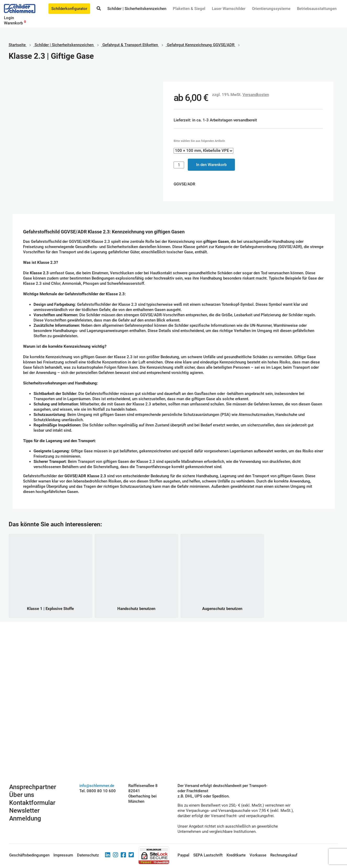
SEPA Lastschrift (208, 855)
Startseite (17, 45)
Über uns (22, 795)
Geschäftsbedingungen (29, 855)
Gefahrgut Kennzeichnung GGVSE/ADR (201, 45)
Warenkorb (13, 23)
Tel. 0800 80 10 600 (98, 791)
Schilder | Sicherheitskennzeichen (137, 9)
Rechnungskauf (284, 855)
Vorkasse (258, 855)
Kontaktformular (32, 803)
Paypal (183, 855)
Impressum (63, 855)
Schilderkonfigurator (69, 9)
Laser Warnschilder (229, 9)
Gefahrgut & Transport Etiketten (130, 45)
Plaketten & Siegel (189, 9)
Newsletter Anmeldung (25, 815)
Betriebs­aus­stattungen (317, 9)
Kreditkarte (236, 855)
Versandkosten (256, 95)
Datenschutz (88, 855)
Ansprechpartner (33, 787)
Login (9, 18)
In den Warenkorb (211, 165)
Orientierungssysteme (271, 9)
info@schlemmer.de (97, 786)
